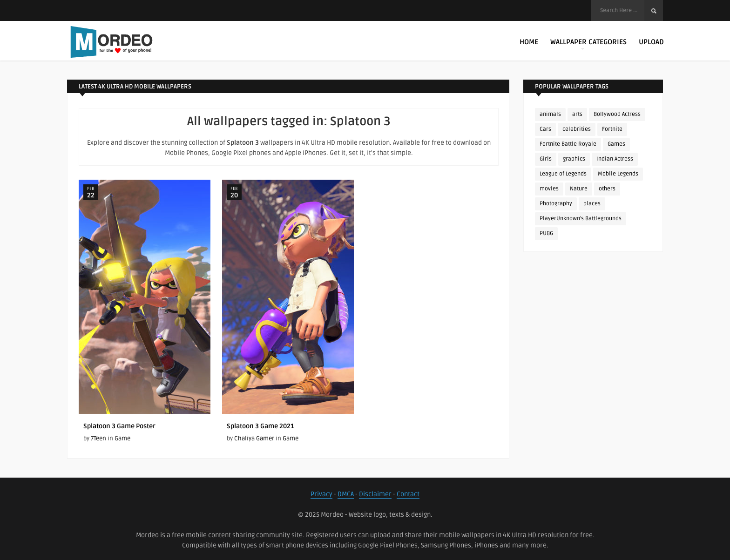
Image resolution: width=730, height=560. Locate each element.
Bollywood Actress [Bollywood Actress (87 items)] (617, 114)
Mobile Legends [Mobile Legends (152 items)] (618, 174)
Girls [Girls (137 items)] (546, 159)
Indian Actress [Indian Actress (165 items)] (615, 159)
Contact (408, 494)
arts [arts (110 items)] (577, 114)
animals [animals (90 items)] (550, 114)
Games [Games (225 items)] (616, 144)
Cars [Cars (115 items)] (545, 129)
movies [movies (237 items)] (549, 189)
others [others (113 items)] (607, 189)
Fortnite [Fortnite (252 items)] (612, 129)
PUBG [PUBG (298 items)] (546, 233)
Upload (651, 42)
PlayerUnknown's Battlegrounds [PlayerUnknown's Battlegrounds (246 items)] (581, 219)
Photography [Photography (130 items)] (556, 204)
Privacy (321, 494)
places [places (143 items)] (592, 204)
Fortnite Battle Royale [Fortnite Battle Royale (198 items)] (568, 144)
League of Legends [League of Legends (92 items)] (563, 174)
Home (529, 42)
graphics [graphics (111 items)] (574, 159)
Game (122, 439)
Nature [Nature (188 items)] (579, 189)
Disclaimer (375, 494)
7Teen (98, 439)
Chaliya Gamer (254, 439)
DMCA (346, 494)
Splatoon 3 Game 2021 (260, 426)
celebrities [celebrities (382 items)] (577, 129)
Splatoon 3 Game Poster (119, 426)
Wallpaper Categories (588, 44)
